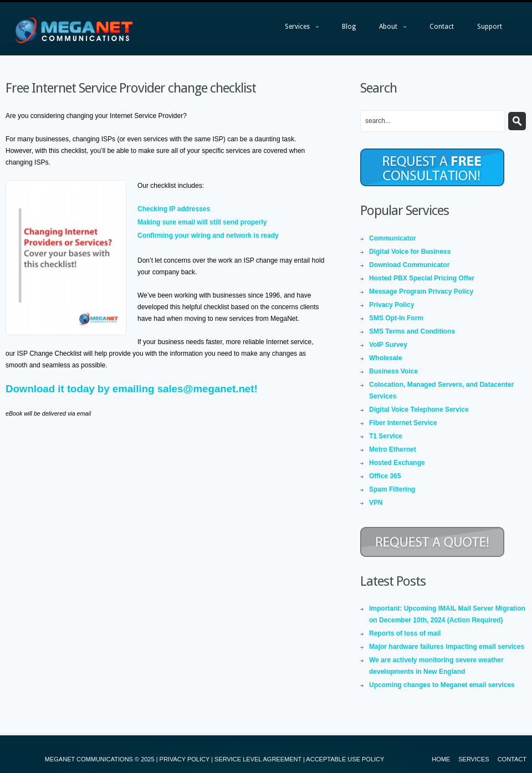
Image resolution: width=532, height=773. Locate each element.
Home (441, 759)
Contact (442, 27)
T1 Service (386, 436)
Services (296, 29)
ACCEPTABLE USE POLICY (345, 759)
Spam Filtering (392, 489)
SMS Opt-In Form (396, 318)
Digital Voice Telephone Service (419, 409)
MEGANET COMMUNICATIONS (89, 759)
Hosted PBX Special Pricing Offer (422, 278)
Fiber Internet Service (403, 423)
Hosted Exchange (397, 463)
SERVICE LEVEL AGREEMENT (258, 759)
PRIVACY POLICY (185, 759)
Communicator (393, 238)
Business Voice (393, 371)
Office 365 (385, 476)
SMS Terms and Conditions (412, 331)
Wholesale (385, 358)
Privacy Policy (392, 305)
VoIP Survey (388, 345)
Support (490, 27)
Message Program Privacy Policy (421, 291)
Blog (349, 27)
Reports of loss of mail (405, 633)
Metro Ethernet (393, 449)
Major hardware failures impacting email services (447, 647)
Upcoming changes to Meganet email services (442, 685)
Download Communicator (409, 265)
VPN (376, 503)
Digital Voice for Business (410, 252)
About (387, 29)
